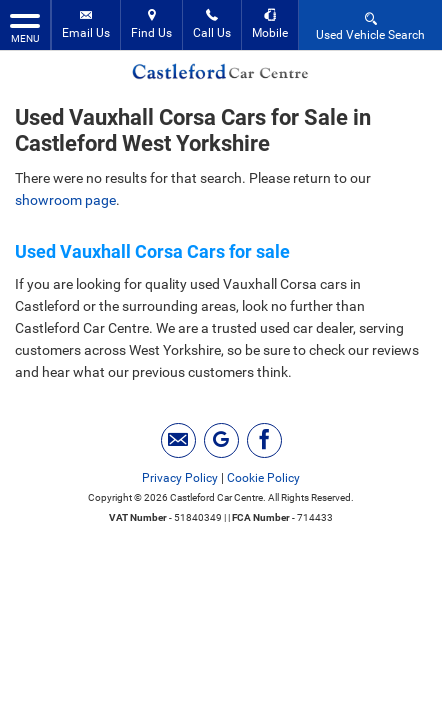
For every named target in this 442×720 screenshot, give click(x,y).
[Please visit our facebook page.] (264, 440)
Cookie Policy (263, 478)
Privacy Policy (180, 478)
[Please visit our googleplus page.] (221, 440)
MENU (25, 27)
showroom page (65, 200)
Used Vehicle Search (370, 25)
